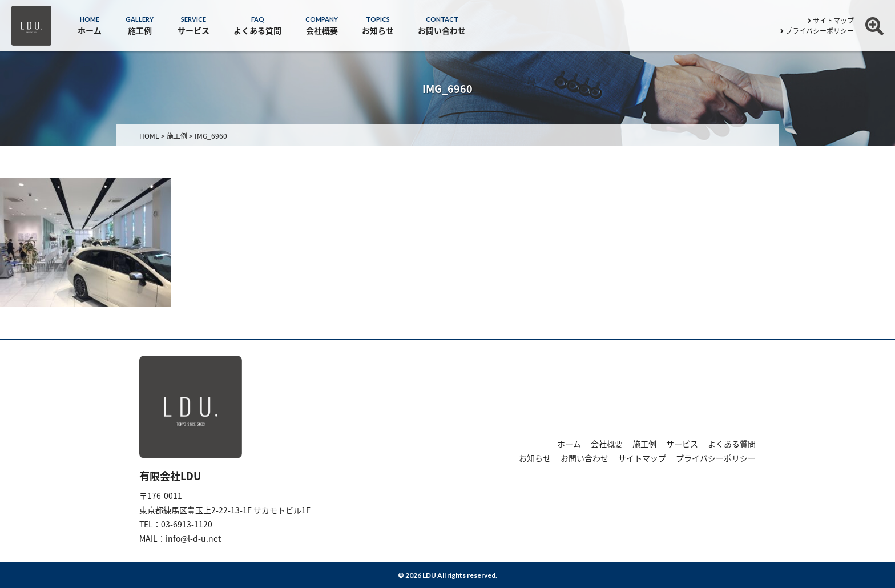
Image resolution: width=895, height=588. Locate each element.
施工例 (644, 444)
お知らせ (535, 458)
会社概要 (607, 444)
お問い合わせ (584, 458)
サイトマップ (831, 21)
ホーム (569, 444)
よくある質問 (732, 444)
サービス (682, 444)
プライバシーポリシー (817, 31)
